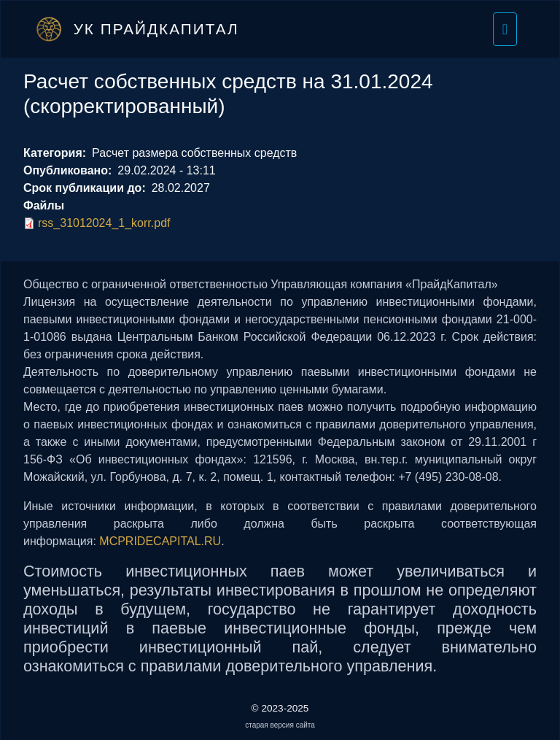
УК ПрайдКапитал (156, 29)
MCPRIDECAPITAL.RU (160, 541)
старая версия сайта (280, 725)
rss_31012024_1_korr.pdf (104, 223)
